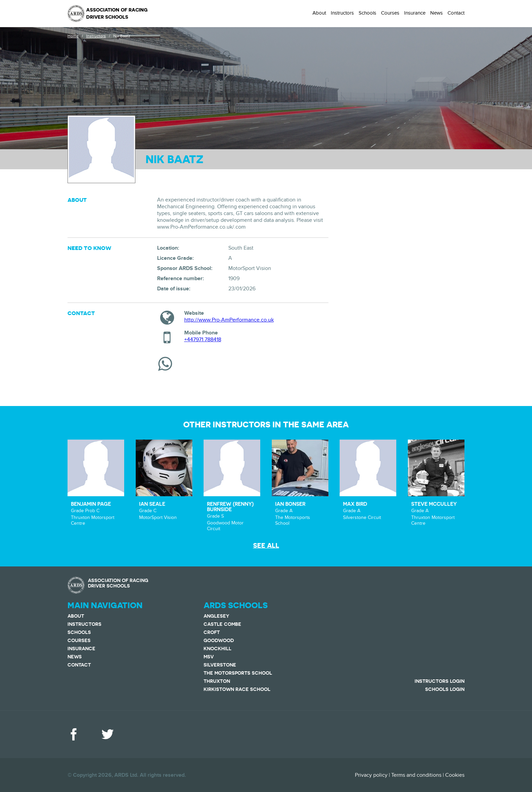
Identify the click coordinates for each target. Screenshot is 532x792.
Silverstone (220, 665)
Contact (456, 13)
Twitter (108, 734)
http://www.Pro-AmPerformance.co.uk (229, 320)
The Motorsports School (238, 673)
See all (266, 546)
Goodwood (219, 640)
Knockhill (217, 649)
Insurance (415, 13)
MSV (209, 657)
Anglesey (216, 616)
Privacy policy (371, 775)
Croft (212, 632)
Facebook (74, 734)
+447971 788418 (203, 340)
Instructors (342, 13)
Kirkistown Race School (237, 689)
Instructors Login (440, 681)
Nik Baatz (122, 36)
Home (73, 36)
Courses (390, 13)
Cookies (455, 775)
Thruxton (217, 681)
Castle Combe (222, 624)
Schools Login (445, 689)
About (319, 13)
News (436, 13)
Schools (367, 13)
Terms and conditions (416, 775)
